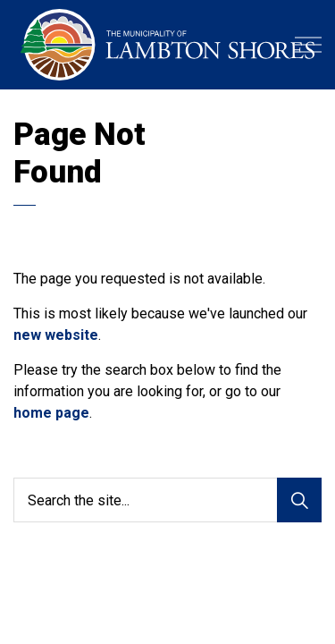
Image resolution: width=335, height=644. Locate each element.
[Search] (299, 500)
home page (51, 413)
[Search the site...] (167, 500)
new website (56, 335)
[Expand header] (308, 45)
